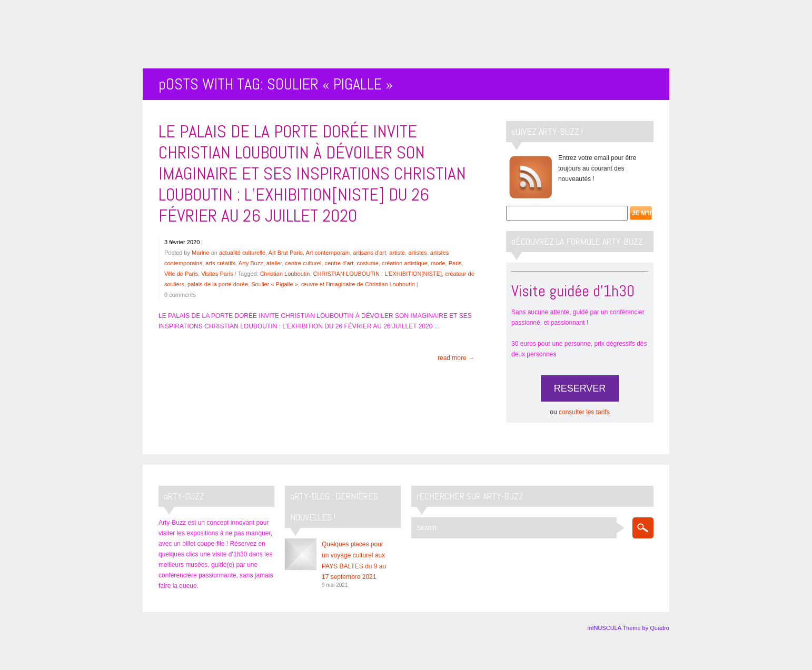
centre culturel (303, 263)
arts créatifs (220, 263)
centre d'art (339, 263)
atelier (274, 263)
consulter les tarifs (584, 412)
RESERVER (580, 388)
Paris (455, 263)
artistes (417, 253)
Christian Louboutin (285, 274)
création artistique (405, 263)
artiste (397, 253)
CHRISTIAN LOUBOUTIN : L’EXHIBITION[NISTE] (378, 274)
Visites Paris (217, 274)
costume (368, 263)
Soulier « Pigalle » (275, 284)
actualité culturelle (242, 253)
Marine (201, 253)
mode (438, 263)
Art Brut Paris (286, 253)
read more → (456, 358)
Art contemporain (328, 253)
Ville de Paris (181, 274)
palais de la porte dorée (218, 284)
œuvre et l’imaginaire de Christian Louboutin (358, 284)
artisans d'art (369, 253)
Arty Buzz (251, 263)
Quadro (660, 628)
